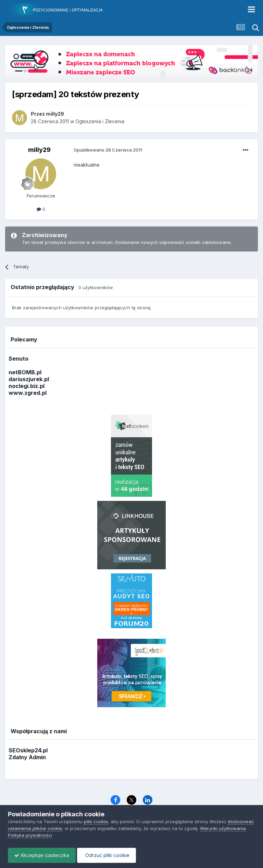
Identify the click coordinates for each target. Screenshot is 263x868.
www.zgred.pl (28, 393)
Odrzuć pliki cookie (108, 855)
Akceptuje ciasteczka (42, 855)
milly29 (39, 150)
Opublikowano (108, 150)
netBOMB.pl (25, 372)
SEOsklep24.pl (28, 750)
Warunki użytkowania (223, 828)
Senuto (18, 359)
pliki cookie (96, 821)
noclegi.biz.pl (27, 386)
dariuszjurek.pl (29, 379)
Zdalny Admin (27, 757)
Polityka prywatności (30, 835)
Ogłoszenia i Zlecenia (100, 121)
